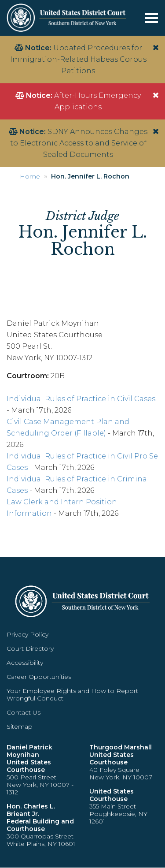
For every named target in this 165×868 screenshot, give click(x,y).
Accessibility (25, 663)
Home (30, 176)
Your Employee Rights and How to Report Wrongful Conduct (72, 695)
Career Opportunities (39, 677)
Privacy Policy (27, 634)
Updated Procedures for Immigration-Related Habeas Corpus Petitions (78, 59)
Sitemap (20, 726)
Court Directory (30, 648)
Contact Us (24, 712)
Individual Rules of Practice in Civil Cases (81, 399)
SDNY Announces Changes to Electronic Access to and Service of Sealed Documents (79, 143)
